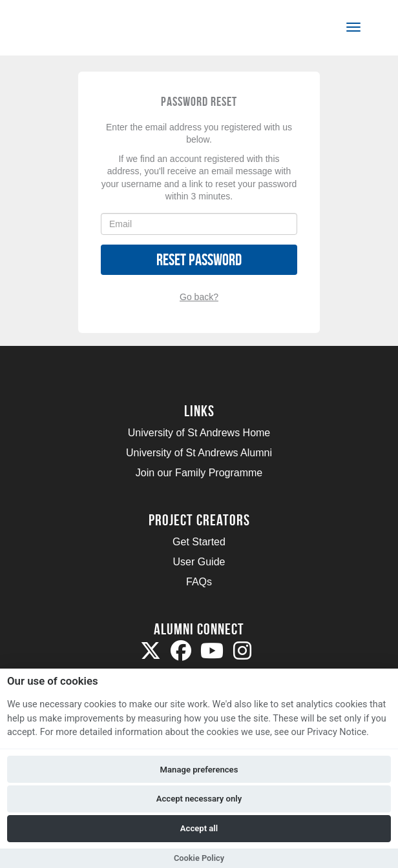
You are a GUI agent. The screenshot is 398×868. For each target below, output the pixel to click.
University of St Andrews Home (199, 433)
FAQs (199, 582)
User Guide (199, 562)
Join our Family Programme (199, 473)
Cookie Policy (199, 858)
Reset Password (199, 260)
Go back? (199, 297)
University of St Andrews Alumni (199, 453)
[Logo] (73, 30)
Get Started (199, 542)
